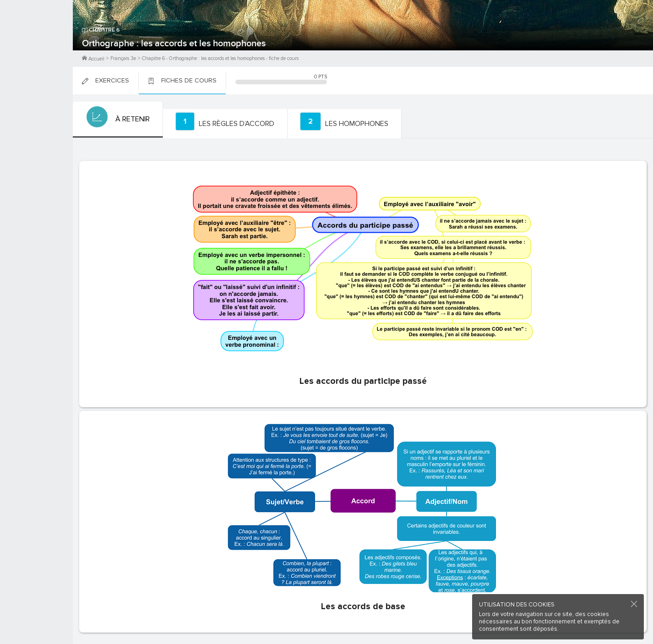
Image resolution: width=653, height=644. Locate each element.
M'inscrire (37, 42)
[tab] (117, 120)
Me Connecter (36, 55)
